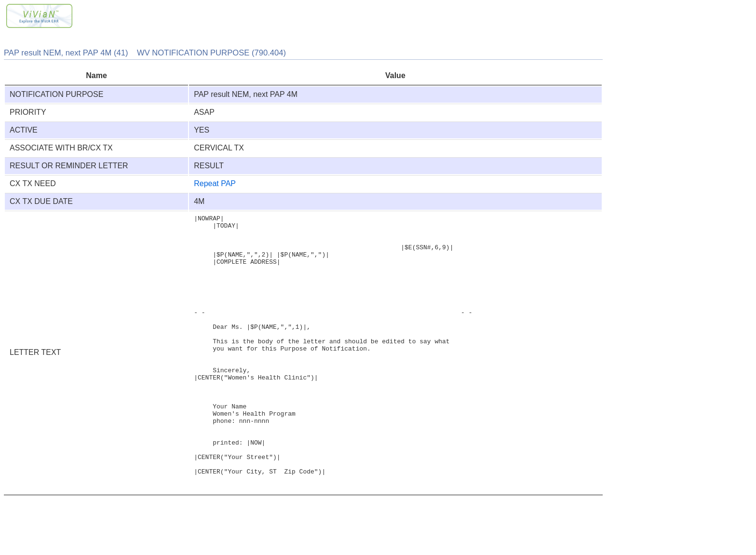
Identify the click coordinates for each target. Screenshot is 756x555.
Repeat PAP (215, 183)
